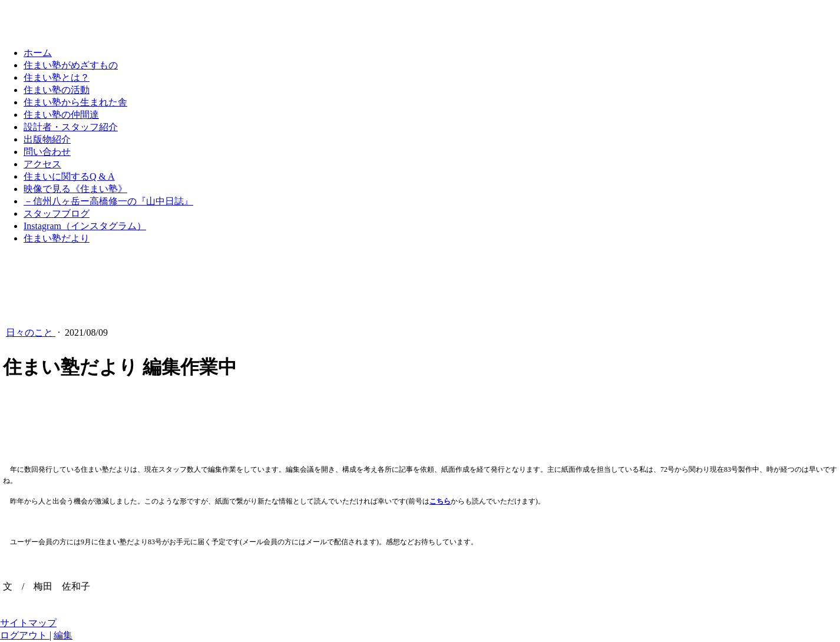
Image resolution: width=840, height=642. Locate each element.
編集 (63, 635)
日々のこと (31, 332)
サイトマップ (28, 623)
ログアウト (25, 635)
